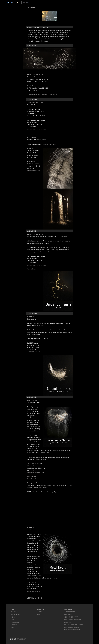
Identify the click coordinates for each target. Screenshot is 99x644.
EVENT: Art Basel (68, 615)
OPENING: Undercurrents (70, 626)
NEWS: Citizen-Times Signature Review (73, 624)
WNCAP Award (67, 623)
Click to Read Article (49, 144)
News (39, 615)
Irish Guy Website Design (27, 637)
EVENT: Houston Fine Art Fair (71, 613)
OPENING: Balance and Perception (72, 621)
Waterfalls (15, 624)
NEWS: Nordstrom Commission (71, 628)
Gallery (12, 616)
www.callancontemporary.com (36, 129)
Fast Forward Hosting (21, 639)
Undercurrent (16, 623)
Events (39, 613)
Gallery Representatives (17, 626)
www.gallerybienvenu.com (35, 472)
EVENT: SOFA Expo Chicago (71, 616)
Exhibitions (13, 613)
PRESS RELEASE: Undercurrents (72, 629)
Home (12, 628)
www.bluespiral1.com (34, 170)
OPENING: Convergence (49, 95)
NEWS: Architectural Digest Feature (72, 619)
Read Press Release (34, 479)
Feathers (14, 618)
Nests (14, 619)
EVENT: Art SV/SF (68, 618)
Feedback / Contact (15, 615)
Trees (14, 621)
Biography (13, 611)
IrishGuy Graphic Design (21, 638)
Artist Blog (40, 611)
